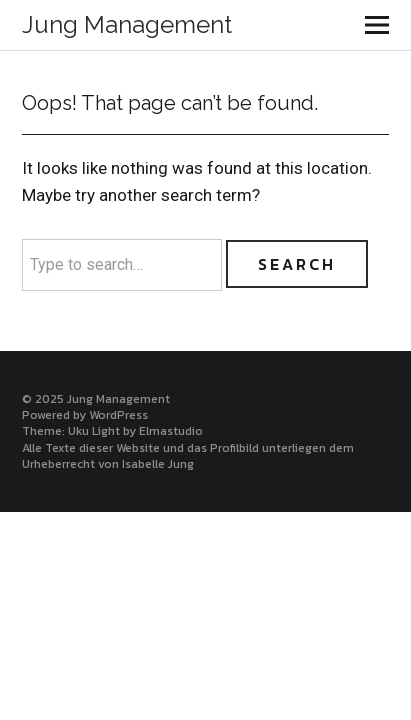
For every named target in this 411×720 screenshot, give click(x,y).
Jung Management (127, 24)
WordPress (118, 415)
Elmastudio (171, 431)
